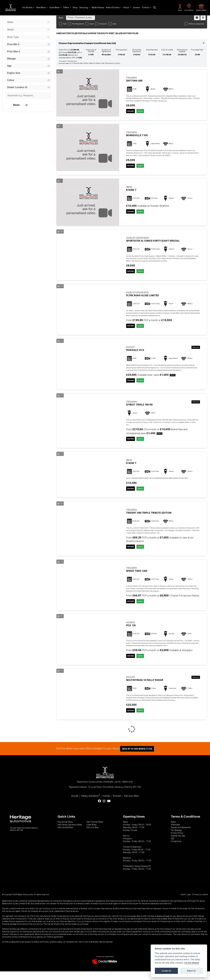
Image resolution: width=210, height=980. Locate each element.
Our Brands (23, 6)
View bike (131, 111)
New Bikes (37, 6)
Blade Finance (94, 6)
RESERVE (144, 112)
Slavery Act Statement (181, 836)
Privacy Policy (177, 842)
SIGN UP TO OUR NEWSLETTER (139, 757)
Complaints (176, 850)
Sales (173, 831)
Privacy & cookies (201, 903)
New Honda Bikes (65, 836)
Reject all (191, 971)
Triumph (117, 805)
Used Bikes (51, 6)
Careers (132, 6)
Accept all (166, 971)
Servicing (80, 6)
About (122, 6)
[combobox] (28, 22)
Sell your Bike (131, 805)
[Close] (204, 43)
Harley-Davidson (90, 804)
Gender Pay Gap (178, 844)
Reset (36, 105)
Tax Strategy (176, 839)
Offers (62, 6)
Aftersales (176, 833)
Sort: (61, 18)
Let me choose (192, 963)
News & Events (109, 6)
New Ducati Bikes (65, 831)
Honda (106, 805)
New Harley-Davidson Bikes (70, 833)
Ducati (75, 805)
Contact (142, 6)
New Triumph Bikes (95, 831)
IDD (173, 847)
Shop (71, 6)
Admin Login (186, 903)
